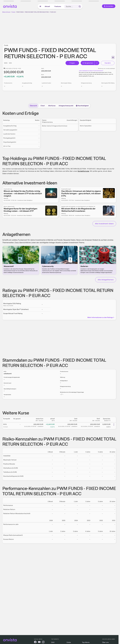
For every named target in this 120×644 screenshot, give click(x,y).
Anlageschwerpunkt (66, 106)
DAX (53, 642)
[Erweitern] (97, 63)
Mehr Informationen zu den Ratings (101, 317)
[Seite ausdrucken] (113, 57)
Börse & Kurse (6, 12)
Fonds (13, 12)
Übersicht (33, 106)
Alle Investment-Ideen (104, 224)
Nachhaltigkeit (82, 106)
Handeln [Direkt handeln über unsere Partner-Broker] (108, 63)
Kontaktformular (83, 171)
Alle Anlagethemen (106, 280)
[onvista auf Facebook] (35, 642)
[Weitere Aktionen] (114, 425)
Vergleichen (88, 63)
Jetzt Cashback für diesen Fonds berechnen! (91, 71)
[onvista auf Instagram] (43, 642)
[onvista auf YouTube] (39, 642)
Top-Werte (86, 642)
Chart (43, 106)
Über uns (105, 642)
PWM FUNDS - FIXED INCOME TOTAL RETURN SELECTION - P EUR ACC (36, 12)
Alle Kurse (52, 106)
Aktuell (47, 6)
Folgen (72, 63)
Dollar (69, 642)
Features (58, 6)
